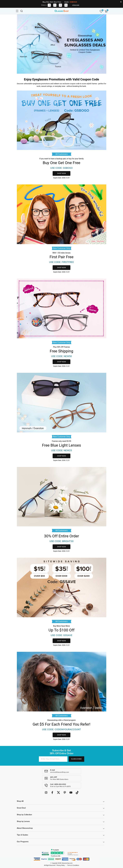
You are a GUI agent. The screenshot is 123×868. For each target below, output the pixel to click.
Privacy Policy (61, 865)
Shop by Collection (24, 815)
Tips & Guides (22, 835)
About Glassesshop (25, 828)
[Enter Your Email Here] (53, 759)
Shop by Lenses (23, 821)
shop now (76, 5)
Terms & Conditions (73, 865)
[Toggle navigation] (17, 11)
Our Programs (23, 842)
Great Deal (21, 808)
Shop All (20, 801)
